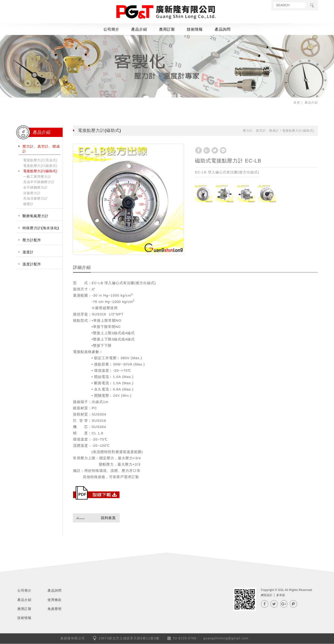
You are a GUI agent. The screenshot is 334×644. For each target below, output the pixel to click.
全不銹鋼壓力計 (35, 188)
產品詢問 (223, 30)
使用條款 (55, 600)
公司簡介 (111, 30)
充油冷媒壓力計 (35, 199)
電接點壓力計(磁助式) (40, 171)
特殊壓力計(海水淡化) (41, 228)
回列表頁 (95, 518)
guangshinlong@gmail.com (226, 638)
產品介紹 (139, 30)
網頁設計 (267, 595)
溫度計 (28, 252)
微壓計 (28, 204)
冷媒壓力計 (32, 193)
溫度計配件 (32, 264)
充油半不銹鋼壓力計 (39, 182)
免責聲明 (55, 609)
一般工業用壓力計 (37, 177)
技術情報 (195, 30)
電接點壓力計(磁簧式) (40, 166)
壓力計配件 (32, 240)
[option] (128, 199)
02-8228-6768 (185, 638)
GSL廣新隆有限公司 (167, 12)
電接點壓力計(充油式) (40, 160)
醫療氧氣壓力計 (36, 216)
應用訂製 (167, 30)
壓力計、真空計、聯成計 (41, 149)
